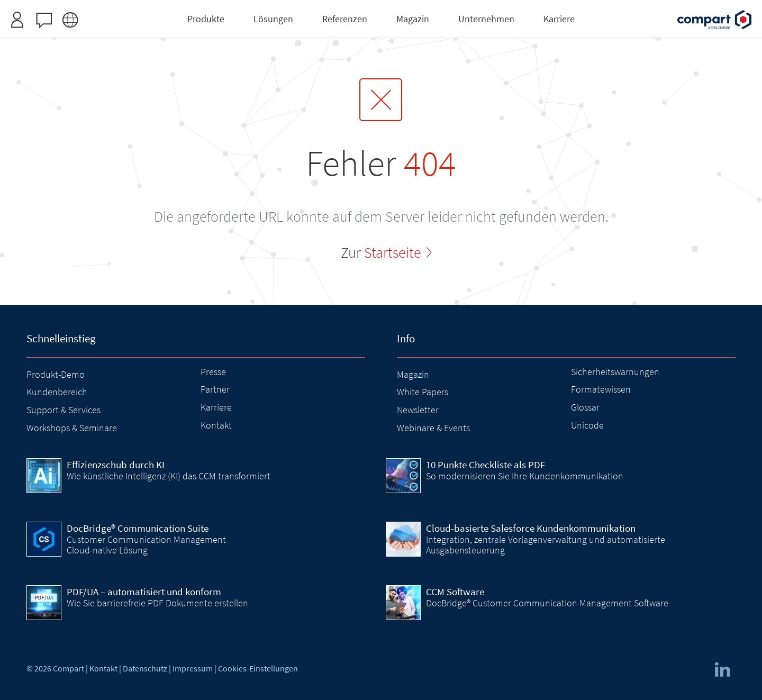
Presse (213, 372)
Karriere (216, 407)
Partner (215, 389)
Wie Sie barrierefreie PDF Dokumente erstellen (157, 603)
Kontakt (216, 425)
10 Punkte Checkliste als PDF (486, 465)
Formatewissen (601, 389)
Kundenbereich (57, 392)
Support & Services (63, 410)
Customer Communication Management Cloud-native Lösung (146, 545)
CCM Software (455, 592)
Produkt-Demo (56, 374)
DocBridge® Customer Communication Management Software (547, 603)
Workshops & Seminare (72, 428)
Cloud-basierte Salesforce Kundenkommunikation (531, 528)
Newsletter (418, 410)
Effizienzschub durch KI (116, 465)
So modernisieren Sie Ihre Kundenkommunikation (525, 476)
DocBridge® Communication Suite (138, 528)
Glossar (585, 407)
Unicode (587, 425)
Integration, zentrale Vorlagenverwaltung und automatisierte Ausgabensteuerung (546, 545)
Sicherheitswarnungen (615, 372)
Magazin (413, 374)
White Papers (423, 392)
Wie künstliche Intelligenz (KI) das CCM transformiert (169, 476)
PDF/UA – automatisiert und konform (144, 592)
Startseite (393, 252)
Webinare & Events (433, 428)
